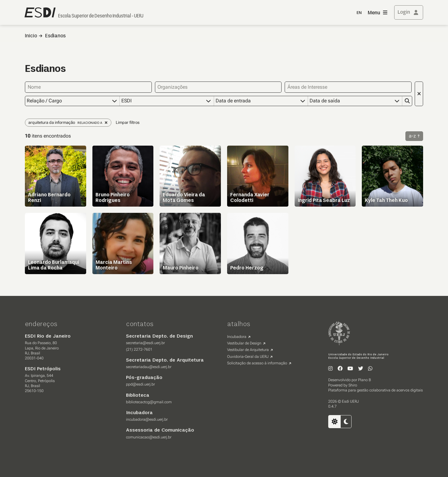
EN (359, 13)
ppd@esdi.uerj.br (140, 384)
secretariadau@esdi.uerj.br (149, 367)
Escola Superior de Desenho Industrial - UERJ (101, 16)
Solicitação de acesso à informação (257, 363)
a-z (412, 136)
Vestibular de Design (244, 343)
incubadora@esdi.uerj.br (147, 419)
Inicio (31, 36)
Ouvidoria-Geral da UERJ (248, 357)
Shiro (353, 385)
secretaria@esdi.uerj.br (145, 343)
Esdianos (55, 36)
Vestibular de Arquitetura (248, 350)
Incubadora (237, 337)
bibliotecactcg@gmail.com (149, 402)
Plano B (364, 380)
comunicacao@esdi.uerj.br (149, 437)
